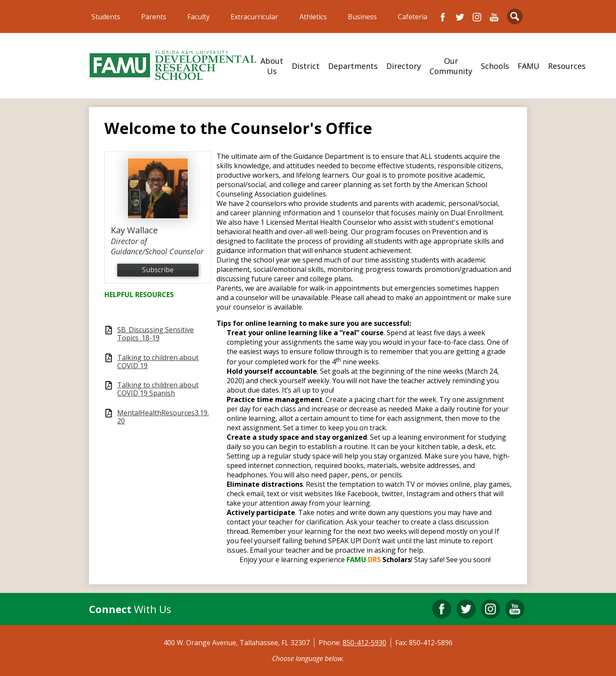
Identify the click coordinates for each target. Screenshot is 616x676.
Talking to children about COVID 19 (158, 362)
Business (362, 17)
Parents (154, 17)
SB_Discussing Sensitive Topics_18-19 (155, 334)
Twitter (460, 17)
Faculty (198, 17)
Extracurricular (254, 17)
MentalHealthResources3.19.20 (163, 417)
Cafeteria (413, 17)
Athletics (313, 17)
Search (515, 18)
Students (106, 17)
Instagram (477, 17)
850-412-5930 (364, 643)
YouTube (494, 17)
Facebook (443, 17)
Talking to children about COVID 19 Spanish (158, 389)
